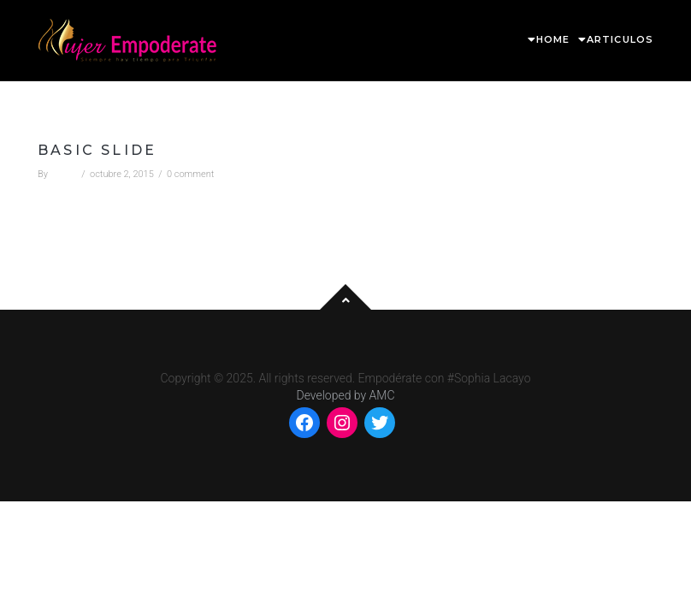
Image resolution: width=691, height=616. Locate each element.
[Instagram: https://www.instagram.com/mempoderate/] (342, 423)
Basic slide (97, 150)
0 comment (190, 174)
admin (64, 174)
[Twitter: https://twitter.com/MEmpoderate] (380, 423)
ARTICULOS (620, 39)
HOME (553, 39)
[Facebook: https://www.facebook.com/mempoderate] (304, 423)
